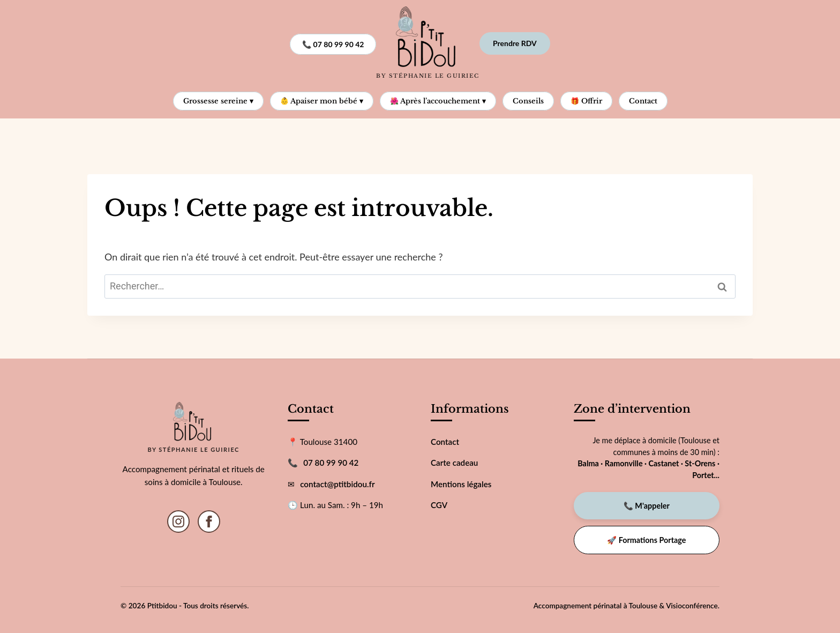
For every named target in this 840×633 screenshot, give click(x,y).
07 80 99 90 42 (331, 463)
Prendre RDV (515, 43)
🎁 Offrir (586, 101)
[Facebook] (209, 522)
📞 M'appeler (647, 506)
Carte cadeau (454, 463)
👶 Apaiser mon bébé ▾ (322, 101)
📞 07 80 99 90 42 (333, 44)
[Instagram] (178, 522)
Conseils (528, 101)
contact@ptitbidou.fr (337, 484)
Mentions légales (461, 484)
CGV (439, 505)
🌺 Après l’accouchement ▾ (438, 101)
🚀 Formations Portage (646, 540)
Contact (643, 101)
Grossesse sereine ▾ (218, 101)
